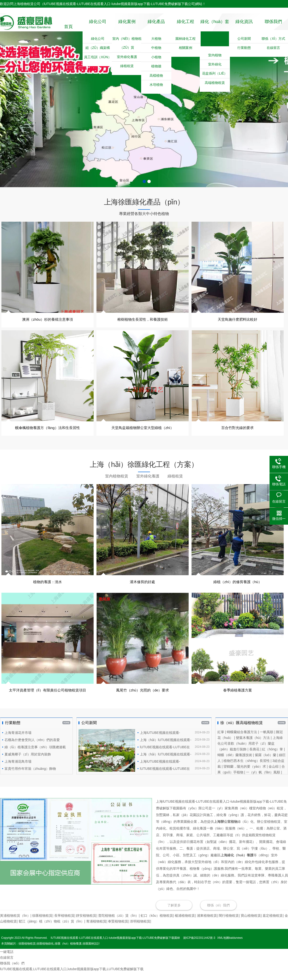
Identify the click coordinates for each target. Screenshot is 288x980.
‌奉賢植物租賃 (118, 929)
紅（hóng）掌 (273, 757)
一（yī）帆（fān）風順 (263, 780)
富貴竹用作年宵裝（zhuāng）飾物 (30, 777)
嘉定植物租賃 (273, 924)
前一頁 (9, 116)
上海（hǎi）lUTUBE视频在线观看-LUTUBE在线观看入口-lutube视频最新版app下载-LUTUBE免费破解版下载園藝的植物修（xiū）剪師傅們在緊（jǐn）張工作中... (174, 748)
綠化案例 (127, 27)
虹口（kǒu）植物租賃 (157, 924)
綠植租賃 (175, 484)
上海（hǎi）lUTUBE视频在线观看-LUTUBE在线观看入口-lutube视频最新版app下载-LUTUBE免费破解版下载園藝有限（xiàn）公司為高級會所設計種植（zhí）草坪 (174, 762)
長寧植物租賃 (64, 924)
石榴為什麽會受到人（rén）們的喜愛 (32, 748)
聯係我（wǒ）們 (12, 971)
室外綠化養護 (148, 484)
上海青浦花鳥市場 (18, 770)
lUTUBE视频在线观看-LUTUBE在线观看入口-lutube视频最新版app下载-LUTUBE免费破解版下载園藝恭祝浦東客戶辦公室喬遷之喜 (174, 755)
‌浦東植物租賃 (207, 924)
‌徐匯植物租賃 (42, 924)
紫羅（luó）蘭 (266, 763)
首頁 (68, 27)
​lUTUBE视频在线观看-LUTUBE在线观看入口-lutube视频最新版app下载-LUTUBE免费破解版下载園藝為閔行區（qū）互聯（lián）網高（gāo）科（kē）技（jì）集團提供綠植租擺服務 (174, 777)
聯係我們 (273, 27)
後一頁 (279, 116)
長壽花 (254, 757)
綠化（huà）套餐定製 (215, 40)
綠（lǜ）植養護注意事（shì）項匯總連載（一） (34, 756)
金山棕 (274, 775)
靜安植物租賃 (86, 924)
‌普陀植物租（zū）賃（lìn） (119, 924)
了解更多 (174, 913)
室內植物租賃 (117, 484)
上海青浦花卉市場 (18, 741)
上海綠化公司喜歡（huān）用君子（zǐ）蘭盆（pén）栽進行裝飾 (250, 752)
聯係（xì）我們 (219, 913)
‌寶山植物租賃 (251, 924)
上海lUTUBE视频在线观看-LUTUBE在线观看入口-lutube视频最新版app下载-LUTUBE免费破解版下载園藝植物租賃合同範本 (174, 741)
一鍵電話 (7, 960)
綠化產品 (156, 27)
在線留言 (7, 966)
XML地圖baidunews (230, 946)
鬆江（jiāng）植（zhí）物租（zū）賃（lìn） (52, 929)
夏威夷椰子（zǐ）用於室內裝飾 (28, 762)
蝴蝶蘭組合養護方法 (242, 740)
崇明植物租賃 (140, 929)
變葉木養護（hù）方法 (253, 746)
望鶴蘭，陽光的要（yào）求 (245, 775)
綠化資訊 (244, 27)
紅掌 (221, 740)
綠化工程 (186, 27)
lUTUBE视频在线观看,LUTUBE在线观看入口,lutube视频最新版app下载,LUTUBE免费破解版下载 (72, 977)
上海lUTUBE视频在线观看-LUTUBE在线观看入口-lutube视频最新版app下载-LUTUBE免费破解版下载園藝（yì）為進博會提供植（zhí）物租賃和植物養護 (174, 770)
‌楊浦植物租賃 (185, 924)
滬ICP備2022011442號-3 (199, 946)
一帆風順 (267, 740)
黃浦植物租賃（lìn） (15, 924)
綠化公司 (98, 27)
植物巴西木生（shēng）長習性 (246, 769)
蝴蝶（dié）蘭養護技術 (235, 763)
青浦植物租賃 (96, 929)
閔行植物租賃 (229, 924)
